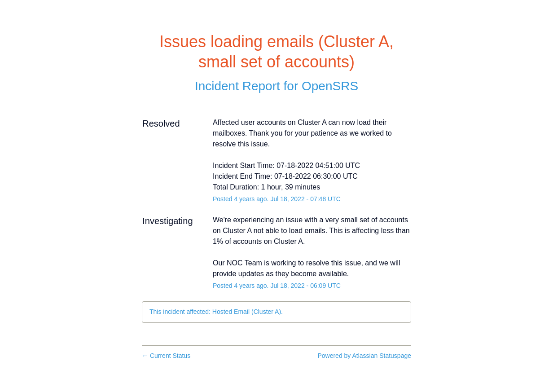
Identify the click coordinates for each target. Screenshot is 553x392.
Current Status (166, 356)
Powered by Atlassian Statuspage (364, 356)
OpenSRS (330, 86)
